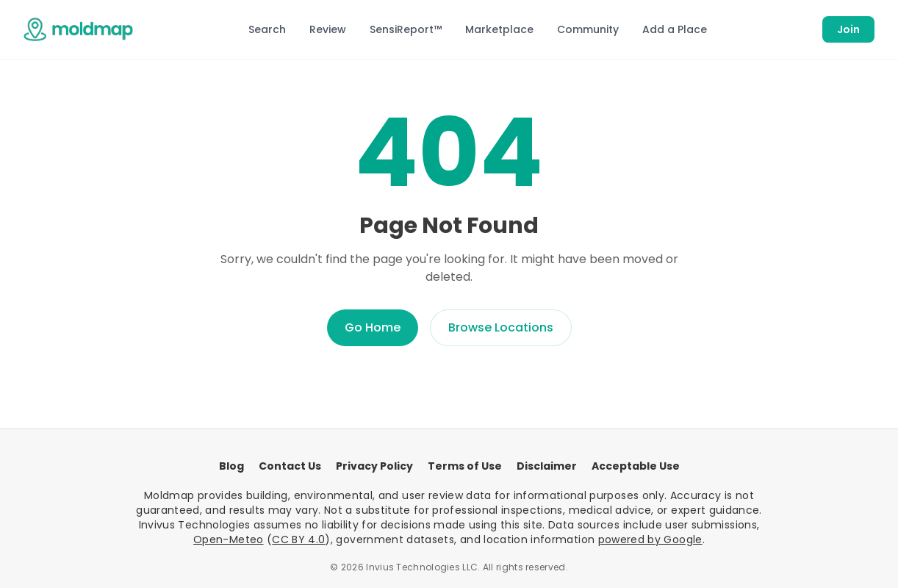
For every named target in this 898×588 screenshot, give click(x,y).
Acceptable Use (636, 466)
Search (267, 29)
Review (328, 29)
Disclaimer (547, 466)
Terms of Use (465, 466)
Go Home (373, 327)
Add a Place (675, 29)
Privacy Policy (374, 466)
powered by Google (650, 539)
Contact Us (290, 466)
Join (848, 29)
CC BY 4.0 (298, 539)
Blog (231, 466)
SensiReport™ (406, 29)
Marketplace (499, 29)
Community (588, 29)
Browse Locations (501, 327)
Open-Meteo (229, 539)
